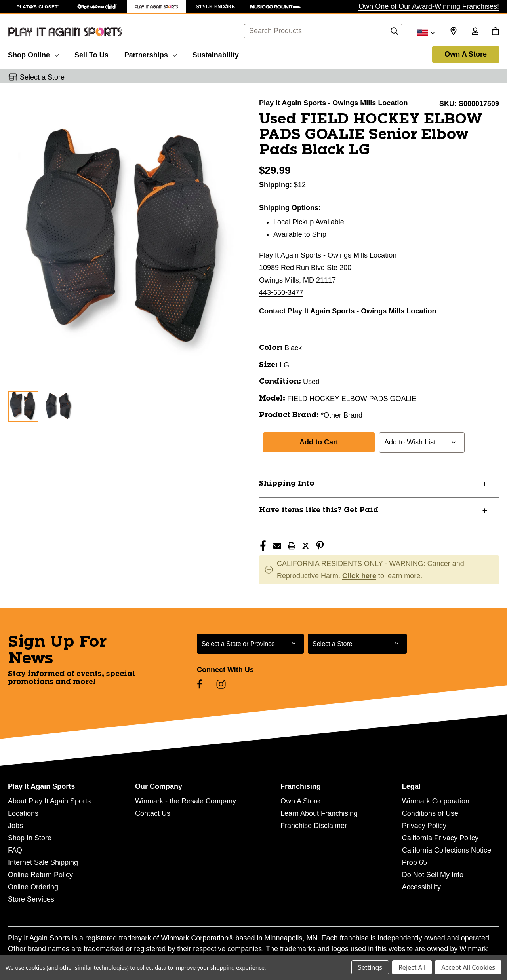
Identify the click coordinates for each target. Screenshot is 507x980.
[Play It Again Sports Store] (156, 7)
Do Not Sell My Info (433, 875)
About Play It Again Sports (49, 801)
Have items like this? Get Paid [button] (319, 510)
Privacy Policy (424, 826)
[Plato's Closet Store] (38, 7)
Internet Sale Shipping (43, 862)
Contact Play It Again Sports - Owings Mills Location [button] (348, 311)
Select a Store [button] (42, 77)
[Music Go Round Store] (275, 7)
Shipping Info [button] (287, 484)
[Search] (395, 33)
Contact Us (153, 813)
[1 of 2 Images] (23, 406)
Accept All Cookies (468, 967)
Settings (370, 967)
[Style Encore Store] (216, 7)
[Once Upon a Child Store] (97, 7)
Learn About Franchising (319, 813)
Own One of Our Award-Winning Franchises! (429, 6)
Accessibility (421, 887)
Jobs (15, 826)
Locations (23, 813)
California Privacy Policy (440, 838)
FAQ (15, 850)
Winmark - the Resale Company (186, 801)
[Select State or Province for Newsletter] (250, 644)
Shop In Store (30, 838)
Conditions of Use (430, 813)
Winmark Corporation (436, 801)
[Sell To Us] (91, 54)
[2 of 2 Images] (57, 406)
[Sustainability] (216, 54)
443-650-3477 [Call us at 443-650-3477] (281, 292)
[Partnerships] (151, 54)
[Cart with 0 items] (495, 32)
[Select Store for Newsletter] (357, 644)
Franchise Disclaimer (314, 826)
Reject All (412, 967)
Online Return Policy (40, 875)
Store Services (31, 899)
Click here (359, 576)
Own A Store (466, 54)
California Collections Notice (447, 850)
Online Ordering (33, 887)
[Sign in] (475, 32)
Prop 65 (415, 862)
